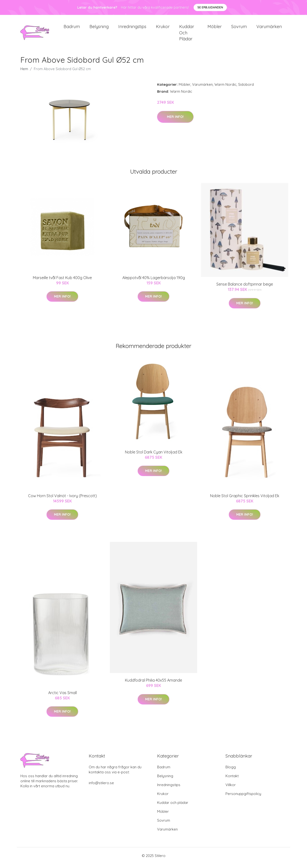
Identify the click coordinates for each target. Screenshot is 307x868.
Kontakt (232, 780)
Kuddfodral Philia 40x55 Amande (153, 684)
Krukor (163, 29)
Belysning (99, 29)
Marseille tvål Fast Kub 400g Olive (62, 282)
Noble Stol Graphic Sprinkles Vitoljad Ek (245, 500)
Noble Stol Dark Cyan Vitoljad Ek (154, 456)
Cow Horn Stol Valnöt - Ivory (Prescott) (62, 500)
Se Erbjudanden (210, 7)
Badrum (72, 29)
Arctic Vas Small (62, 697)
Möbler (215, 29)
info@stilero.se (101, 787)
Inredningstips (132, 29)
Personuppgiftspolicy (243, 798)
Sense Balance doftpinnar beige (245, 288)
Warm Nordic (225, 89)
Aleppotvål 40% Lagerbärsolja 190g (154, 282)
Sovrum (239, 29)
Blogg (231, 771)
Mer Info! (175, 121)
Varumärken (269, 29)
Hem (24, 73)
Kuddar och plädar (187, 35)
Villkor (231, 789)
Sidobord (246, 89)
